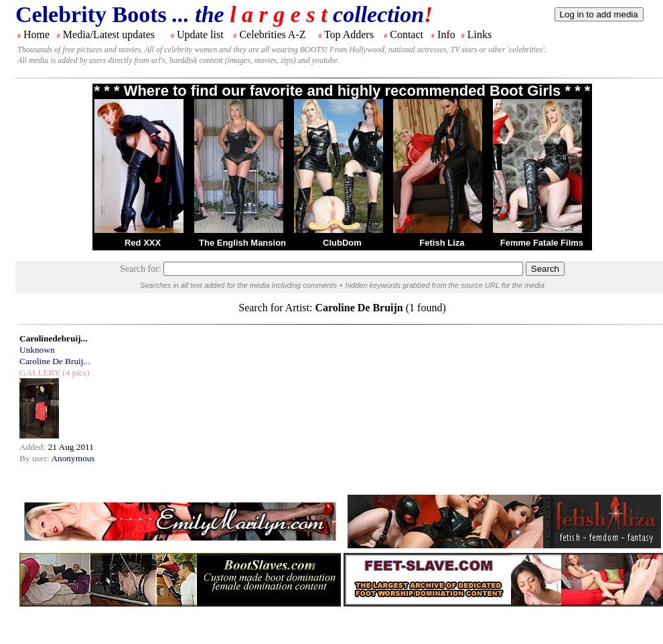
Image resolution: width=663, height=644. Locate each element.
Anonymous (73, 458)
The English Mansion (242, 243)
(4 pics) (75, 373)
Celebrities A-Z (272, 34)
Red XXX (143, 243)
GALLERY (40, 373)
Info (446, 34)
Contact (407, 34)
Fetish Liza (442, 243)
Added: (34, 447)
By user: (35, 458)
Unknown (37, 350)
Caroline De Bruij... (55, 361)
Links (480, 34)
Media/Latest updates (109, 34)
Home (36, 34)
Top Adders (349, 34)
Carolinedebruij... (54, 338)
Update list (200, 34)
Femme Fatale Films (542, 243)
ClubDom (342, 243)
